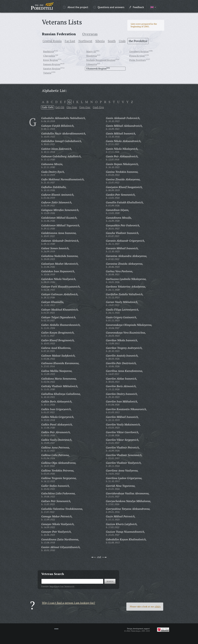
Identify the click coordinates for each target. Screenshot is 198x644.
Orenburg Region (139, 51)
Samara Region (52, 64)
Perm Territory (138, 60)
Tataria (47, 73)
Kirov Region (51, 60)
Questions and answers (109, 7)
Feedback (137, 7)
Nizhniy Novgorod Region (101, 60)
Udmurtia (92, 64)
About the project (76, 7)
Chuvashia (49, 56)
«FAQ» (158, 607)
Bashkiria (48, 51)
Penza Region (137, 56)
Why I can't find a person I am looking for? (69, 603)
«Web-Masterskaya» (133, 631)
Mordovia (92, 56)
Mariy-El (91, 51)
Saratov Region (52, 68)
